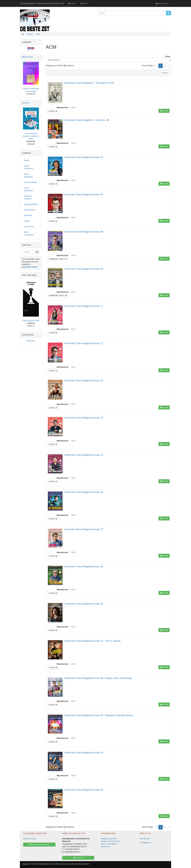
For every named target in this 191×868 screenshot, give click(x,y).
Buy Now (164, 111)
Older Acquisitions (29, 233)
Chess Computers (29, 167)
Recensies (31, 341)
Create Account (30, 839)
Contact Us (105, 847)
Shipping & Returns (109, 839)
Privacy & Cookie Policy (111, 841)
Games (27, 221)
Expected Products (28, 197)
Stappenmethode (31, 204)
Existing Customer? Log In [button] (39, 845)
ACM (73, 108)
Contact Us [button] (78, 858)
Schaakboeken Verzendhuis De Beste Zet (42, 3)
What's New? (27, 57)
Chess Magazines (29, 189)
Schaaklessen (145, 843)
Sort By (165, 73)
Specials (26, 103)
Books (27, 160)
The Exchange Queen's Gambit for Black (31, 136)
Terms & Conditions (109, 844)
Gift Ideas (28, 215)
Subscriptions (30, 210)
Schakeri (86, 864)
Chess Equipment (28, 175)
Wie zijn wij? (145, 839)
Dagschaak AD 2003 (31, 321)
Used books (29, 227)
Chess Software (31, 182)
